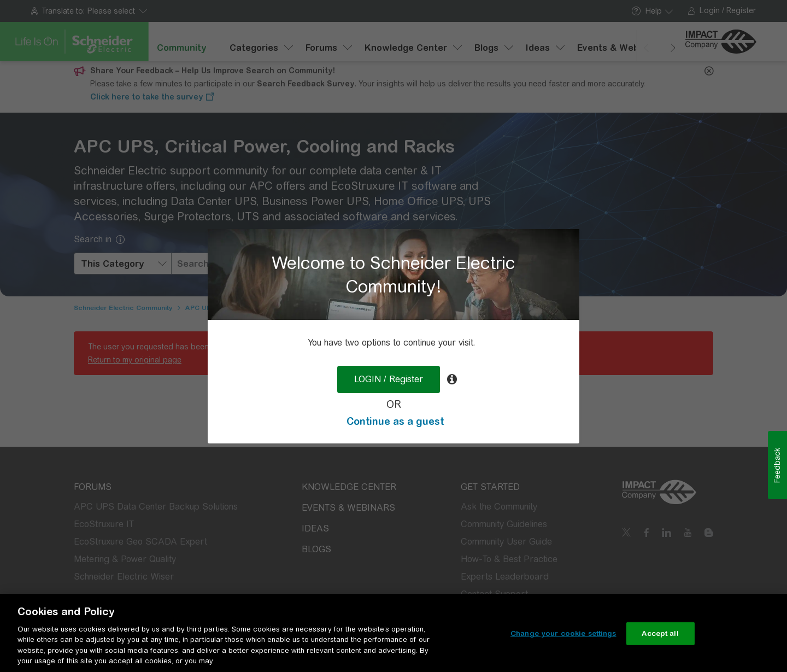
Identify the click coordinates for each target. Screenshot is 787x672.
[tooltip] (452, 379)
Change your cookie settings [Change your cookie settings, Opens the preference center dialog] (563, 633)
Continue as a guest (395, 421)
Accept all (660, 633)
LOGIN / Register (389, 379)
